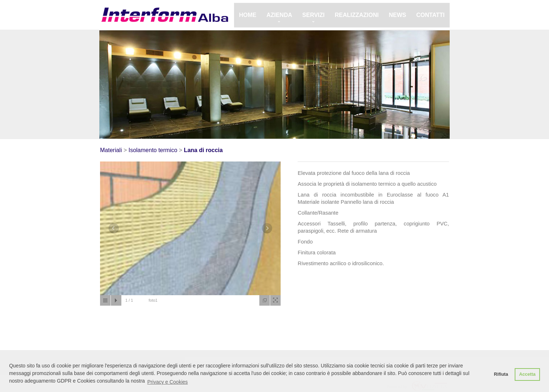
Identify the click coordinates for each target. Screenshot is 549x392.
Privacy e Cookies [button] (168, 382)
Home (248, 15)
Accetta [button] (527, 374)
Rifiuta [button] (501, 374)
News (398, 15)
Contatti (431, 15)
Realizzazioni (357, 15)
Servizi (314, 15)
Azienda (279, 15)
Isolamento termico (153, 150)
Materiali (111, 150)
